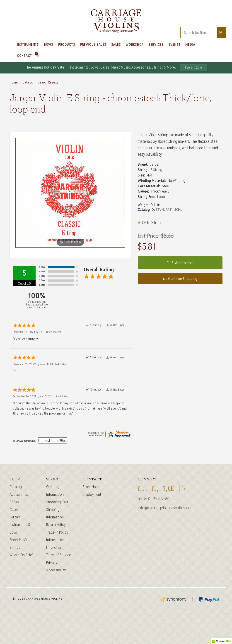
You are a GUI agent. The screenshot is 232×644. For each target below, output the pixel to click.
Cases (14, 510)
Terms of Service (59, 555)
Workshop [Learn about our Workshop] (135, 44)
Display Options (24, 441)
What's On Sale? (21, 555)
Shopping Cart (57, 502)
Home (14, 82)
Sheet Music (19, 540)
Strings (15, 547)
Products (67, 44)
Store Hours (92, 487)
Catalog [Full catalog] (16, 487)
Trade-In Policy (57, 532)
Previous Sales (93, 44)
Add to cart (180, 263)
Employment (92, 494)
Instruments (28, 44)
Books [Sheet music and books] (14, 502)
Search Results (48, 82)
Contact (24, 56)
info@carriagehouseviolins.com (166, 508)
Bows (49, 44)
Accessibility (56, 570)
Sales (116, 44)
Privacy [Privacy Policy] (52, 563)
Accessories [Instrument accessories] (19, 494)
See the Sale (193, 68)
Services (156, 44)
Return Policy (56, 525)
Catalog (28, 82)
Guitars (15, 517)
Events (174, 44)
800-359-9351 (157, 499)
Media (190, 44)
